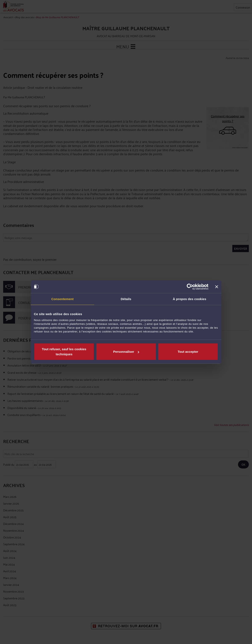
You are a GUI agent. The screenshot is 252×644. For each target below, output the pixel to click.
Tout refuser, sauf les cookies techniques (64, 352)
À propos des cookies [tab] (190, 299)
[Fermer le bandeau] (217, 287)
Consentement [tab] (62, 299)
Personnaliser (126, 352)
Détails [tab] (126, 299)
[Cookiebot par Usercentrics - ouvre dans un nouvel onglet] (190, 287)
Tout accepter (188, 352)
